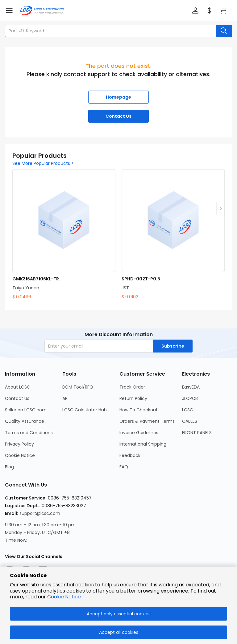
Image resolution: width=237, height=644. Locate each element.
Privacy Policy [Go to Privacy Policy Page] (19, 444)
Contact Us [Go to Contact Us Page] (17, 398)
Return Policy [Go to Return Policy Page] (133, 398)
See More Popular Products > (43, 163)
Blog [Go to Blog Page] (9, 467)
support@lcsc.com (40, 513)
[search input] (111, 31)
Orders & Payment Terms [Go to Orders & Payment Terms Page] (147, 421)
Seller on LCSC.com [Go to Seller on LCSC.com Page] (26, 410)
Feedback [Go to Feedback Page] (130, 455)
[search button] (224, 31)
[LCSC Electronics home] (42, 10)
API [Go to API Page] (65, 398)
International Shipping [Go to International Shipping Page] (143, 444)
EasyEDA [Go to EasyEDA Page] (191, 387)
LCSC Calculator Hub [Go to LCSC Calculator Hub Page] (85, 410)
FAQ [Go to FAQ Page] (124, 467)
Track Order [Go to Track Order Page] (132, 387)
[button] (195, 10)
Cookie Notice (64, 597)
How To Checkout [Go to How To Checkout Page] (139, 410)
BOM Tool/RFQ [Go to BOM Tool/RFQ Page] (78, 387)
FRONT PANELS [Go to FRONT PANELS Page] (197, 433)
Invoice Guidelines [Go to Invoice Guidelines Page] (139, 433)
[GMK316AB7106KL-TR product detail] (64, 235)
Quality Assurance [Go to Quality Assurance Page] (25, 421)
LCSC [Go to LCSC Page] (188, 410)
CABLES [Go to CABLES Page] (190, 421)
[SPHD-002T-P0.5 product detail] (173, 235)
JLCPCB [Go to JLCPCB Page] (190, 398)
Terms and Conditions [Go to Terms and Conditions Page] (29, 433)
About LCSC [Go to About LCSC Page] (18, 387)
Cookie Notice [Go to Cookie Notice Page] (20, 455)
